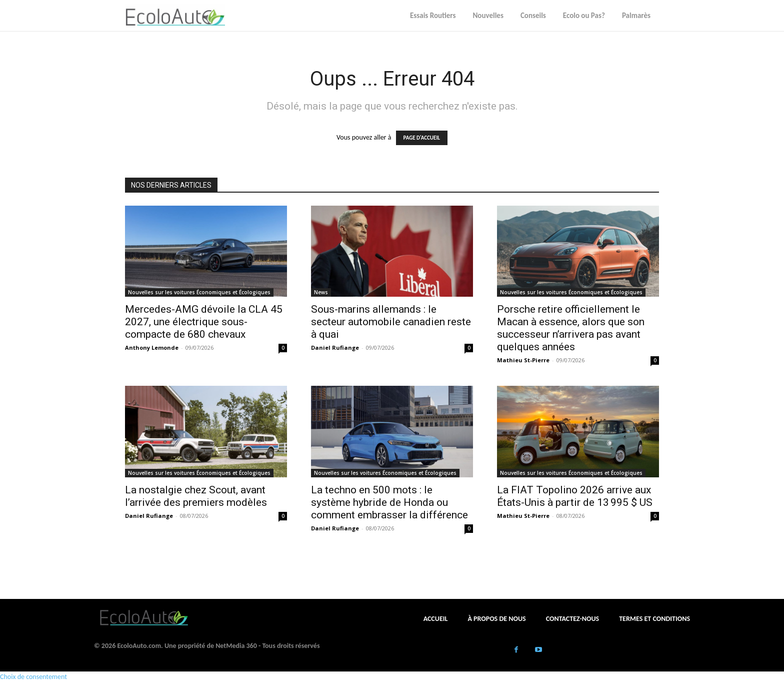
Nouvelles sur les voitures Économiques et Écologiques (199, 292)
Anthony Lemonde (152, 348)
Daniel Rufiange (335, 348)
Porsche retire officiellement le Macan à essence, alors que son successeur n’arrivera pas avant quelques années (571, 328)
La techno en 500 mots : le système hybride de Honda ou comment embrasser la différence (389, 502)
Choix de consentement (33, 677)
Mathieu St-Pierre (523, 360)
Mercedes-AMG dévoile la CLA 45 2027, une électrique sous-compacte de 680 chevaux (204, 322)
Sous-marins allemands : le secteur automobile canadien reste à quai (391, 322)
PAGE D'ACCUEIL (422, 138)
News (321, 292)
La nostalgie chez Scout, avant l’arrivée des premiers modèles (196, 496)
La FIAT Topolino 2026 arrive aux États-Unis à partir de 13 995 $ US (575, 496)
